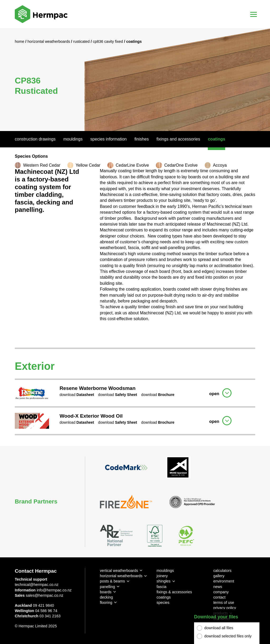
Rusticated (82, 41)
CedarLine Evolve (132, 165)
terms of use (224, 603)
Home (20, 41)
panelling (108, 587)
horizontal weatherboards (121, 576)
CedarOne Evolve (181, 165)
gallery (219, 576)
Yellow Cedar (88, 165)
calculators (222, 571)
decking (107, 597)
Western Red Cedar (42, 165)
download (77, 395)
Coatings (216, 139)
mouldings (165, 571)
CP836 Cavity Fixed (108, 41)
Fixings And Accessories (178, 139)
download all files (219, 628)
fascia (162, 587)
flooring (106, 603)
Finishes (142, 139)
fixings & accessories (174, 592)
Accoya (220, 165)
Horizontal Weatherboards (49, 41)
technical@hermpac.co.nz (37, 585)
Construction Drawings (35, 139)
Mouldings (73, 139)
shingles (164, 581)
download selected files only (228, 636)
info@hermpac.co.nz (54, 590)
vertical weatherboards (119, 571)
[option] (135, 80)
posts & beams (112, 581)
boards (106, 592)
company (221, 592)
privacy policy (225, 608)
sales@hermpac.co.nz (45, 595)
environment (224, 581)
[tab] (135, 392)
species (163, 603)
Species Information (109, 139)
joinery (162, 576)
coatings (164, 597)
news (218, 587)
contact (219, 597)
